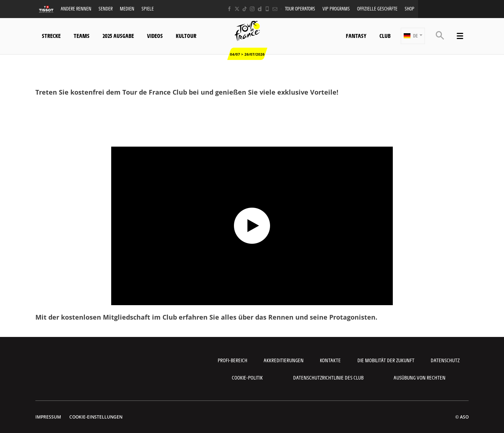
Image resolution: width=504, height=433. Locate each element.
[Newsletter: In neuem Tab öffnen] (275, 9)
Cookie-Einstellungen (96, 417)
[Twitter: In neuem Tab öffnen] (237, 9)
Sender (106, 8)
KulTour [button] (186, 36)
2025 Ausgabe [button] (118, 36)
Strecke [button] (51, 36)
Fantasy (356, 36)
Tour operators (300, 8)
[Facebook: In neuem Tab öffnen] (229, 9)
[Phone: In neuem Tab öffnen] (267, 9)
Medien (127, 8)
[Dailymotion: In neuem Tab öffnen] (260, 9)
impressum (48, 417)
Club (385, 36)
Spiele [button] (148, 8)
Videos (155, 36)
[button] (413, 36)
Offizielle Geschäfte (377, 8)
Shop (410, 8)
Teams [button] (82, 36)
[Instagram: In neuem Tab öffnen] (252, 9)
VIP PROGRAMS (336, 8)
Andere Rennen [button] (76, 8)
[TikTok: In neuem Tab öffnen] (245, 9)
